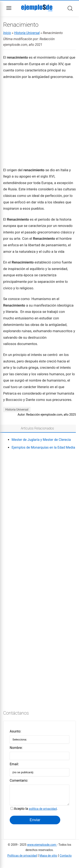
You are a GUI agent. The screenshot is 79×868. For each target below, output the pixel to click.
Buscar (70, 8)
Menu (9, 8)
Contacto (66, 859)
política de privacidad (43, 812)
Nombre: (16, 748)
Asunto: (15, 731)
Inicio (7, 33)
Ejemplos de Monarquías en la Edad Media (43, 447)
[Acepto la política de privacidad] (12, 812)
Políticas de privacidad (22, 859)
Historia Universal (27, 33)
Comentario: (19, 780)
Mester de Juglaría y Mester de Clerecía (41, 440)
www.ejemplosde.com (42, 848)
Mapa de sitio (48, 859)
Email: (14, 764)
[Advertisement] (39, 123)
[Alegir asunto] (39, 740)
